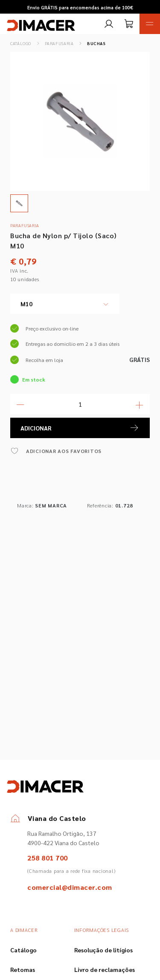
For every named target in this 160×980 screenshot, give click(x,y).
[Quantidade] (80, 404)
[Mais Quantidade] (140, 404)
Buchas (96, 43)
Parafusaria (59, 43)
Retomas (23, 969)
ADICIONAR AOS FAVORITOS (56, 451)
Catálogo (21, 43)
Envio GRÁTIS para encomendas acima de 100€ (80, 7)
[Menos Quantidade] (20, 404)
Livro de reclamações (105, 969)
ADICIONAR (80, 428)
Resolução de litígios (103, 950)
